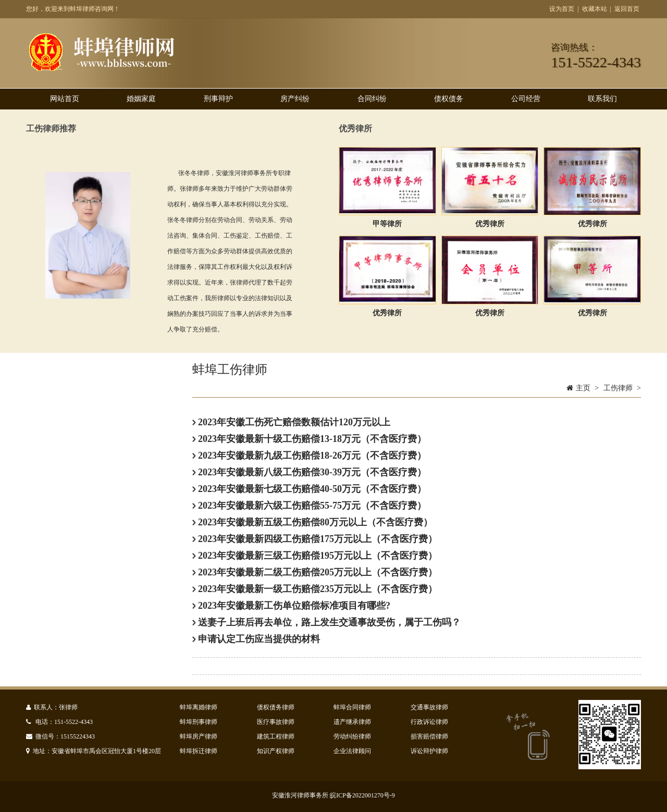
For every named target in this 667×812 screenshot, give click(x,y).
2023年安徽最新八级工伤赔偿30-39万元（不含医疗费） (310, 472)
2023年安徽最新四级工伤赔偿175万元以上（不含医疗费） (315, 539)
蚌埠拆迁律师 (199, 751)
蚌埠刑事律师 (199, 722)
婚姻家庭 (141, 99)
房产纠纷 (295, 99)
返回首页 (627, 9)
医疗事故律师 (276, 722)
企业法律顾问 (352, 751)
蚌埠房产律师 (199, 736)
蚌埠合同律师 (352, 707)
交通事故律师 (429, 707)
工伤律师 (618, 388)
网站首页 (65, 99)
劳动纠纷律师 (352, 736)
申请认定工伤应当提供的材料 (256, 639)
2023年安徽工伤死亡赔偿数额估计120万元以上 (292, 422)
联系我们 (602, 99)
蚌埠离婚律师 (199, 707)
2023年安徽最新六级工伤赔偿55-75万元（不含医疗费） (310, 506)
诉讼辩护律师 (429, 751)
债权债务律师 (276, 707)
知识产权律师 (276, 751)
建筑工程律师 (276, 736)
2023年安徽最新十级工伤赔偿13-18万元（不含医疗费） (310, 439)
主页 (583, 388)
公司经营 (526, 99)
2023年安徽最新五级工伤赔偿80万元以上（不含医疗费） (313, 522)
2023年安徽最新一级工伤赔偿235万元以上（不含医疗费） (315, 589)
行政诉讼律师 (429, 722)
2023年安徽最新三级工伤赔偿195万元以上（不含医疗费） (315, 556)
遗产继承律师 (352, 722)
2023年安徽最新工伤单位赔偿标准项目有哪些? (292, 606)
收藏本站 (595, 9)
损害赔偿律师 (429, 736)
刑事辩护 (218, 99)
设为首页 (562, 9)
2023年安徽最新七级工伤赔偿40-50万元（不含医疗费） (310, 489)
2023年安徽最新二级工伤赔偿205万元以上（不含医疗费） (315, 572)
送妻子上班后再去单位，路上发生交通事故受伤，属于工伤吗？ (327, 622)
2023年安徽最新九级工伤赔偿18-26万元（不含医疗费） (310, 456)
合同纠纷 (372, 99)
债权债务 (449, 99)
